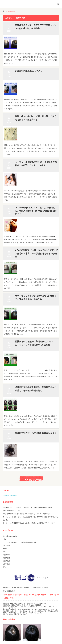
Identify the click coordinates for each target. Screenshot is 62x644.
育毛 (4, 567)
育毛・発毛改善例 (9, 591)
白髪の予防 (6, 555)
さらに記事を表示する (31, 479)
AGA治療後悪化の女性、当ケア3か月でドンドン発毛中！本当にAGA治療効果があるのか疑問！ (36, 254)
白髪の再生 (6, 558)
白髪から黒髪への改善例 (40, 588)
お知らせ (6, 539)
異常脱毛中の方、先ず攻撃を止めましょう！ (36, 433)
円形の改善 (6, 545)
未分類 (5, 549)
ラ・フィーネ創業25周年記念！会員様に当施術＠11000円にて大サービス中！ (36, 164)
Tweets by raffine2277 (10, 495)
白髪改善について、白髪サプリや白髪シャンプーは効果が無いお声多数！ (36, 27)
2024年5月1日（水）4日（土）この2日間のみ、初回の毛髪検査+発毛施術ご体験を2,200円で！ (36, 211)
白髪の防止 (6, 564)
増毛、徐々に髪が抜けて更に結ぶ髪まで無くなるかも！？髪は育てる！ (36, 118)
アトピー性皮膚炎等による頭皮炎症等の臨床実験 (20, 542)
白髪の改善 (6, 561)
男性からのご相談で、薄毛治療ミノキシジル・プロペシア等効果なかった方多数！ (35, 343)
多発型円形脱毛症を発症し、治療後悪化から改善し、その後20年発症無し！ (36, 389)
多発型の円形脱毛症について (28, 71)
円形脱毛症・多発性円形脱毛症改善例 (16, 588)
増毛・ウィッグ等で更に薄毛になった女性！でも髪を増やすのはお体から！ (36, 298)
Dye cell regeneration (10, 536)
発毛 (4, 552)
